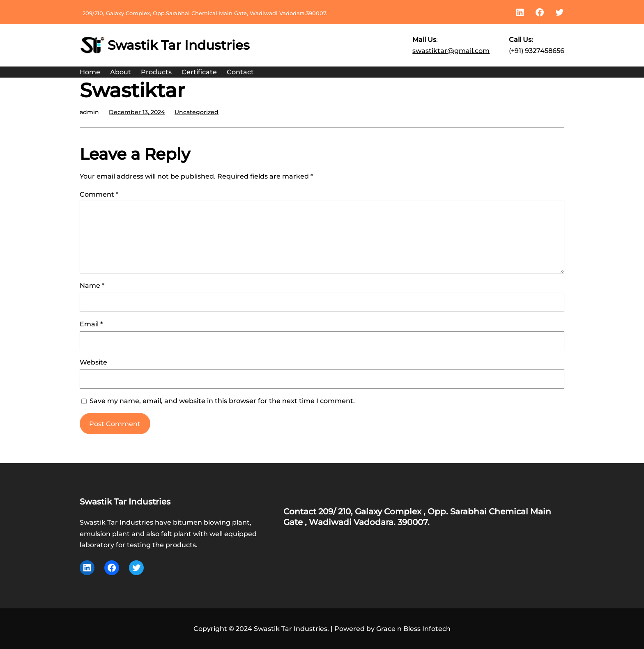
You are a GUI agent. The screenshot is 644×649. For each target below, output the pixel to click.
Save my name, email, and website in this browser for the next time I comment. (222, 401)
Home (90, 72)
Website (93, 362)
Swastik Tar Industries (179, 45)
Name (92, 286)
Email (91, 324)
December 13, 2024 (137, 112)
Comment (99, 194)
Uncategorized (197, 112)
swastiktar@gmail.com (451, 51)
